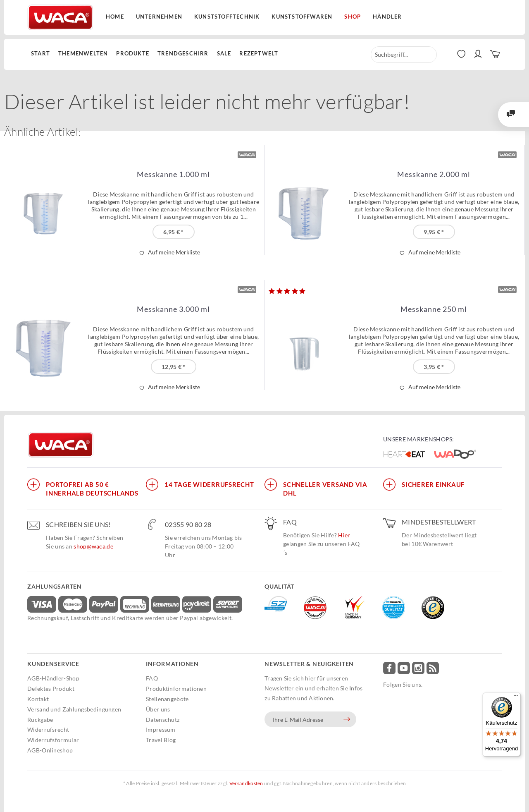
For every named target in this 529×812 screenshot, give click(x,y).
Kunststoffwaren (302, 17)
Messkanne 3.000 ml (173, 309)
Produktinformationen (176, 689)
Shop (353, 17)
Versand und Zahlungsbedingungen (74, 709)
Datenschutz (163, 720)
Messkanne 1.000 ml (173, 174)
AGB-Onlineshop (50, 750)
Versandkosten (246, 783)
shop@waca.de (93, 546)
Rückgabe (40, 720)
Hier (344, 535)
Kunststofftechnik (227, 17)
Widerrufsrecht (48, 729)
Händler (387, 17)
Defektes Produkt (51, 689)
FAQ (152, 678)
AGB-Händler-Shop (53, 678)
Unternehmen (159, 17)
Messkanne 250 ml (434, 309)
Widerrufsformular (53, 740)
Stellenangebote (167, 699)
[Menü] (516, 697)
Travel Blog (161, 740)
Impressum (161, 729)
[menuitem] (43, 54)
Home (115, 17)
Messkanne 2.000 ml (434, 174)
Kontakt (38, 699)
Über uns (158, 709)
